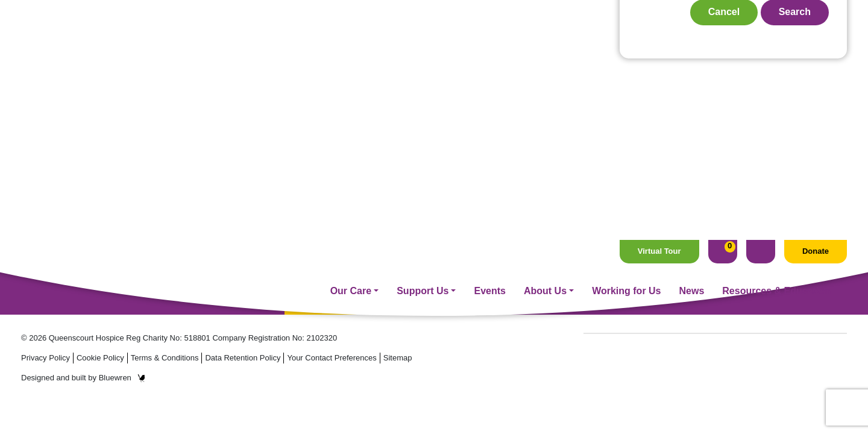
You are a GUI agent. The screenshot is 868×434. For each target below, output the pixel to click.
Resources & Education (776, 50)
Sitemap (398, 358)
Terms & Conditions (165, 358)
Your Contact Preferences (332, 358)
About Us (545, 50)
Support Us (423, 50)
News (692, 50)
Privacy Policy (46, 358)
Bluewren (122, 378)
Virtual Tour (659, 11)
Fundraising (348, 223)
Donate (816, 11)
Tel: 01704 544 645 (63, 247)
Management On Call (368, 289)
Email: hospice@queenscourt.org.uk (105, 260)
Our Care (351, 50)
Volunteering (350, 256)
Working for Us (626, 50)
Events (489, 50)
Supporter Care (356, 239)
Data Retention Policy (243, 358)
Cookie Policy (100, 358)
